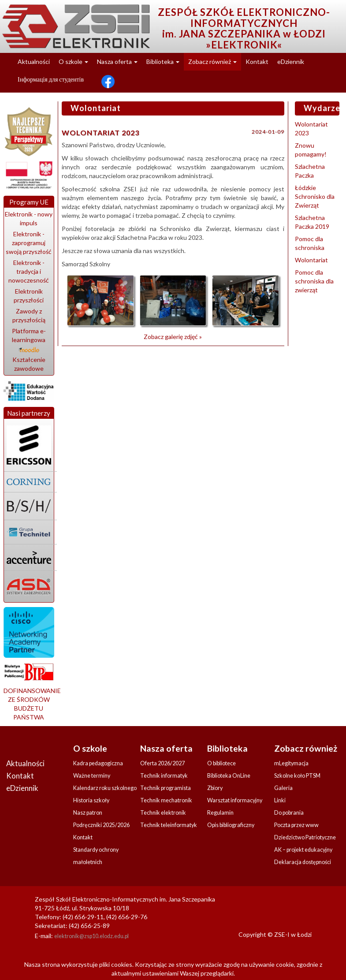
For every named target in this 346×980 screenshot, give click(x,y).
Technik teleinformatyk (169, 825)
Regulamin (220, 813)
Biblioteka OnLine (229, 776)
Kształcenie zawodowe (29, 364)
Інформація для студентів (51, 79)
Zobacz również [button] (212, 61)
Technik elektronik (163, 813)
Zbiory (215, 788)
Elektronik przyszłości (29, 296)
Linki (280, 800)
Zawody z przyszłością (29, 315)
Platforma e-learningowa (29, 339)
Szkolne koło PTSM (297, 776)
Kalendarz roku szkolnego (105, 788)
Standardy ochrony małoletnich (96, 856)
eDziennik (291, 61)
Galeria (283, 788)
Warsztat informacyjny (235, 800)
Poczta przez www (296, 825)
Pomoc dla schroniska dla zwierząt (314, 281)
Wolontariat (311, 260)
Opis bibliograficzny (231, 825)
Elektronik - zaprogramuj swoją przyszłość (29, 243)
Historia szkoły (91, 800)
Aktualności (34, 61)
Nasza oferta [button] (117, 61)
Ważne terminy (92, 776)
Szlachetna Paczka (310, 171)
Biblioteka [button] (163, 61)
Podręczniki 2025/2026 (101, 825)
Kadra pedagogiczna (98, 763)
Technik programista (166, 788)
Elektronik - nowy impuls (29, 218)
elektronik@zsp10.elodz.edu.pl (91, 936)
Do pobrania (289, 813)
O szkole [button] (73, 61)
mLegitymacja (291, 763)
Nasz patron (88, 813)
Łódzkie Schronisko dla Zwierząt (315, 196)
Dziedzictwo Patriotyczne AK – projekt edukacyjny (305, 844)
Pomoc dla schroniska (310, 243)
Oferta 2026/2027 (162, 763)
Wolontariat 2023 (311, 129)
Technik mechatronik (166, 800)
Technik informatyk (164, 776)
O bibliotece (221, 763)
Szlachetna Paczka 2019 (312, 222)
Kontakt (257, 61)
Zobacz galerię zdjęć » (173, 337)
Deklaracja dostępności (303, 862)
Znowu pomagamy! (311, 150)
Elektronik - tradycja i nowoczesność (29, 271)
